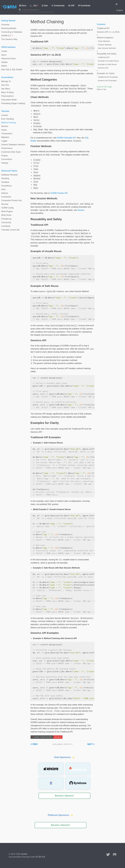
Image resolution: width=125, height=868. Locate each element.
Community (58, 6)
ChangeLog (6, 219)
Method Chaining (9, 123)
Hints (3, 189)
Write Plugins (7, 211)
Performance (7, 148)
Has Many (6, 89)
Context (5, 115)
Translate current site (10, 230)
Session (81, 210)
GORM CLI (7, 36)
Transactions (7, 134)
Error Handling (8, 119)
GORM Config (7, 208)
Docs (23, 6)
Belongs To (6, 81)
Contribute (84, 6)
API (71, 6)
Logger (4, 141)
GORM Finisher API (59, 193)
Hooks (4, 130)
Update (4, 62)
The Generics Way (9, 39)
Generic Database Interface (13, 145)
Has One (5, 85)
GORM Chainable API (66, 138)
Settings (5, 163)
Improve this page (104, 87)
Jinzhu (24, 854)
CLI (34, 6)
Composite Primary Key (11, 200)
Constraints (6, 197)
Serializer (5, 182)
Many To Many (8, 92)
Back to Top (102, 89)
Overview (5, 25)
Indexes (5, 193)
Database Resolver (10, 175)
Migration (5, 137)
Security (5, 204)
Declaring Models (9, 28)
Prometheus (6, 186)
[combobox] (38, 10)
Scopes (4, 156)
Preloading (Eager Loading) (13, 103)
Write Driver (6, 215)
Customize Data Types (11, 152)
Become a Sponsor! (64, 796)
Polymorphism (7, 96)
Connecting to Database (12, 32)
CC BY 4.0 (40, 857)
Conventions (7, 159)
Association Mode (9, 100)
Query (4, 55)
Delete (4, 66)
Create (4, 51)
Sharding (5, 178)
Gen (45, 6)
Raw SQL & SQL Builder (12, 70)
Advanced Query (8, 58)
